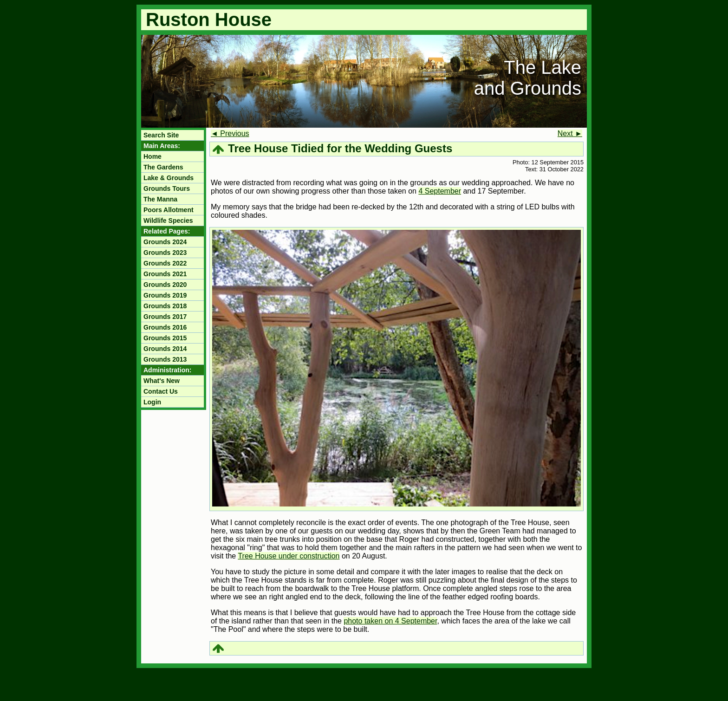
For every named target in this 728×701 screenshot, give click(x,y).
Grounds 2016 (165, 327)
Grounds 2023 (165, 253)
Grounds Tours (167, 188)
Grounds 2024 (165, 242)
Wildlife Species (168, 221)
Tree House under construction (289, 556)
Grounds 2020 (165, 285)
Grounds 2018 (165, 306)
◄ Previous (230, 133)
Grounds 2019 (165, 295)
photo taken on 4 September (390, 621)
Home (153, 156)
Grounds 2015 (165, 338)
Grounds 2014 (165, 349)
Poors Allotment (169, 210)
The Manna (160, 199)
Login (152, 402)
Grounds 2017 (165, 317)
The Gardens (163, 167)
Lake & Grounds (169, 178)
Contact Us (161, 391)
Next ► (570, 133)
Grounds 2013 (165, 359)
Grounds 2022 (165, 263)
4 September (440, 191)
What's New (162, 381)
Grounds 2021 (165, 274)
